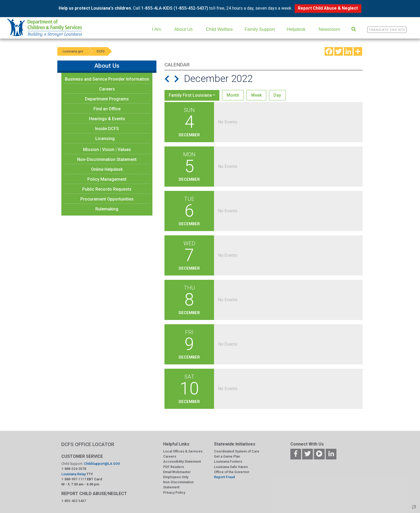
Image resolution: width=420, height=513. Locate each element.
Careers (107, 89)
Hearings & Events (107, 119)
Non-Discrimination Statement (107, 159)
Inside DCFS (107, 129)
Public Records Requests (107, 189)
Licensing (105, 139)
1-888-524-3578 (74, 469)
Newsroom (329, 29)
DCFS (101, 51)
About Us (183, 29)
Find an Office (107, 109)
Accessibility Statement (182, 461)
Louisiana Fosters (228, 461)
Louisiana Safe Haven (231, 467)
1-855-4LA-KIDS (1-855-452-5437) (175, 8)
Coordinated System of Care (237, 451)
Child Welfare (219, 29)
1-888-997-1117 (74, 479)
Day (277, 95)
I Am (157, 29)
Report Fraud (224, 477)
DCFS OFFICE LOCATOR (88, 444)
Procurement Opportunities (107, 199)
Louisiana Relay (74, 474)
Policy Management (107, 179)
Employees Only (176, 477)
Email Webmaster (177, 472)
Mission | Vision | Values (107, 150)
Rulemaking (107, 209)
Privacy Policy (174, 493)
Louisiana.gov (73, 51)
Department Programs (107, 99)
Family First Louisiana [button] (190, 95)
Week (256, 95)
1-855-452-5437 (74, 501)
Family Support (260, 29)
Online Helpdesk (107, 169)
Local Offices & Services (183, 451)
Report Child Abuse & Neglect (328, 8)
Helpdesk (296, 29)
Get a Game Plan (227, 456)
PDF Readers (174, 467)
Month (233, 95)
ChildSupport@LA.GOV (102, 464)
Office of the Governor (232, 472)
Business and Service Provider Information (107, 79)
